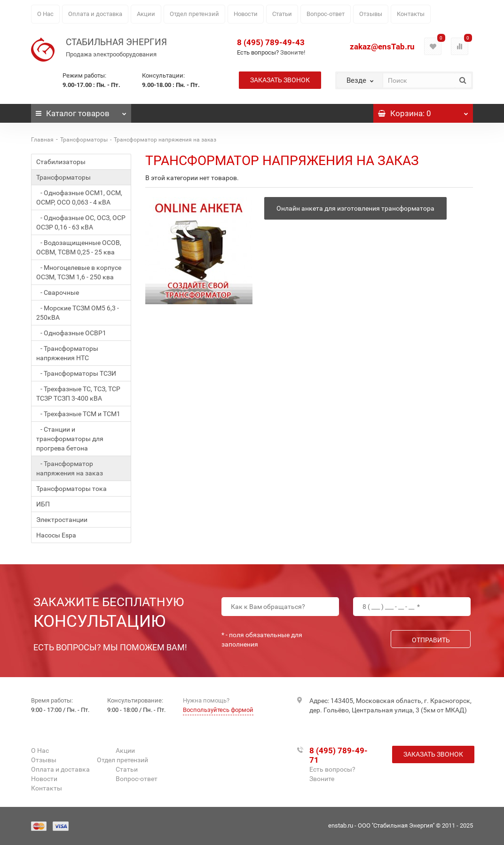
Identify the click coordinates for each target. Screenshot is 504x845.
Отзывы (371, 14)
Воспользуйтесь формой (218, 710)
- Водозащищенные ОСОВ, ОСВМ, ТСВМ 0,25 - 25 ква (79, 247)
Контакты (411, 14)
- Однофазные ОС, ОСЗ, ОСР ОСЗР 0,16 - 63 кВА (81, 222)
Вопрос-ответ (326, 14)
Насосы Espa (56, 535)
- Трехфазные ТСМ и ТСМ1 (78, 414)
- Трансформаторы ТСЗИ (76, 373)
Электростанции (62, 520)
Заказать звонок (280, 80)
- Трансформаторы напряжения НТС (67, 353)
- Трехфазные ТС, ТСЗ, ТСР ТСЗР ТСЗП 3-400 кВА (78, 394)
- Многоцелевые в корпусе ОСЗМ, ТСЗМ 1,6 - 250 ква (79, 272)
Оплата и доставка (95, 14)
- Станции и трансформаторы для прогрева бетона (70, 439)
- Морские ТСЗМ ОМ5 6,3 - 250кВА (78, 313)
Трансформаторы (84, 140)
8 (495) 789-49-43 (271, 42)
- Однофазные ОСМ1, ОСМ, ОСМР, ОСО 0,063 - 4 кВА (79, 197)
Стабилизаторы (61, 162)
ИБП (43, 504)
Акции (146, 14)
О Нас (45, 14)
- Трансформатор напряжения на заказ (70, 468)
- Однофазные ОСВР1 (71, 333)
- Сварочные (58, 292)
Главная (42, 140)
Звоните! (293, 52)
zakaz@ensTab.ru (382, 47)
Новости (246, 14)
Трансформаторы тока (71, 489)
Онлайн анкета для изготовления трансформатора (355, 208)
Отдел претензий (194, 14)
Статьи (282, 14)
